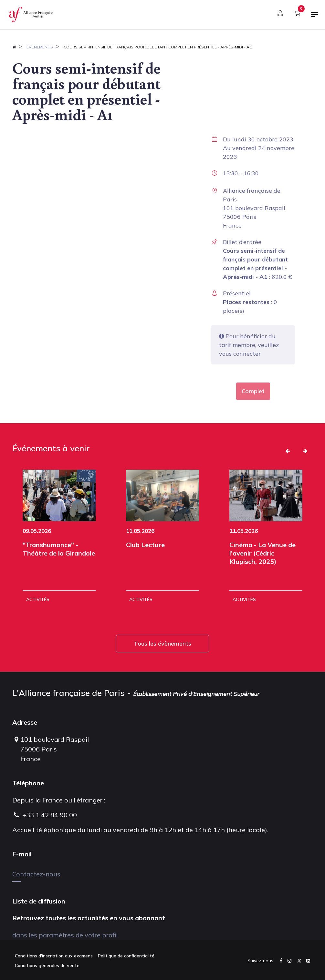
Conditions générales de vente (47, 965)
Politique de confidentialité (126, 956)
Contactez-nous (36, 874)
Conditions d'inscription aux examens (54, 956)
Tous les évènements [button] (162, 643)
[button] (288, 451)
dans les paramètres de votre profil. (66, 935)
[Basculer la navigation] (315, 17)
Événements (40, 47)
